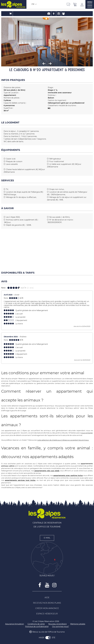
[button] (75, 4)
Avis (57, 14)
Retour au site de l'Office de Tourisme (49, 632)
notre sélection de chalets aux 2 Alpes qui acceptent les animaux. (63, 440)
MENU (90, 2)
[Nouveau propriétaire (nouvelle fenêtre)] (57, 624)
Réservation (37, 14)
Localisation (47, 14)
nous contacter (87, 433)
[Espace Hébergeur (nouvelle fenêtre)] (47, 614)
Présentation (42, 14)
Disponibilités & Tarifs (52, 14)
